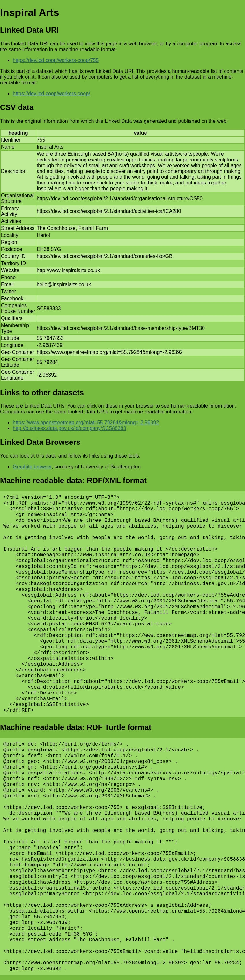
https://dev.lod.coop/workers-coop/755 (56, 60)
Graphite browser (32, 467)
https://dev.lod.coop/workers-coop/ (52, 94)
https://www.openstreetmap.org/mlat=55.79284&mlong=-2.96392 (86, 423)
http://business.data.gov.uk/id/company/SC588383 (69, 428)
